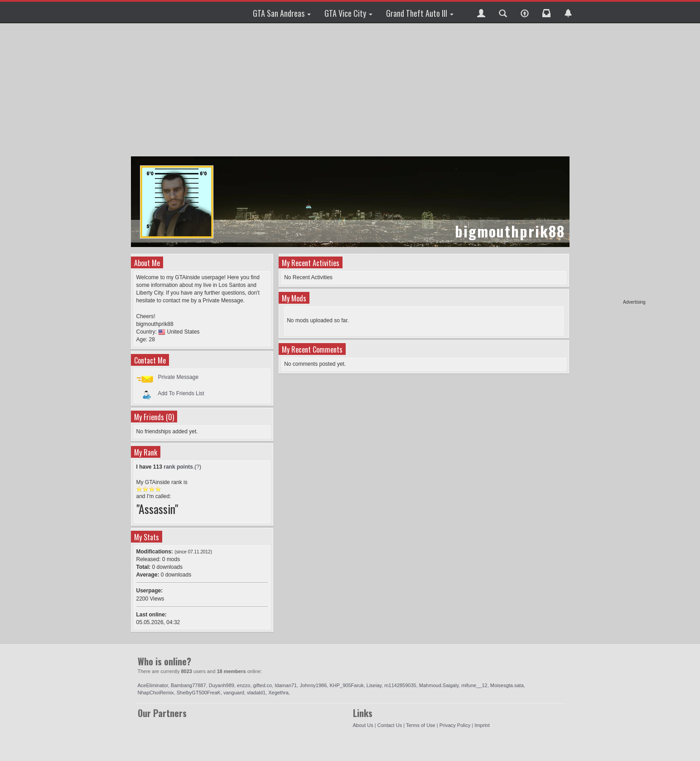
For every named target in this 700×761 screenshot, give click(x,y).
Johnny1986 (313, 685)
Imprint (482, 725)
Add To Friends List (181, 393)
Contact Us (390, 725)
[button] (481, 12)
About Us (363, 725)
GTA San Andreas (282, 13)
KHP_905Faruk (346, 685)
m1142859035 (400, 685)
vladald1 (256, 693)
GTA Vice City (348, 13)
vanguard (234, 693)
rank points (178, 467)
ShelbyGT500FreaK (199, 693)
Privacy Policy (455, 725)
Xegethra (278, 693)
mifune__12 (474, 685)
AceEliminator (153, 685)
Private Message (178, 377)
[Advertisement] (611, 163)
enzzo (244, 685)
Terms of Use (421, 725)
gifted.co (263, 685)
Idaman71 (286, 685)
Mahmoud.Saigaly (439, 685)
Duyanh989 (222, 685)
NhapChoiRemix (156, 693)
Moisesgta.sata (507, 685)
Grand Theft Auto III (420, 13)
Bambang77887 (188, 685)
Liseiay (374, 685)
